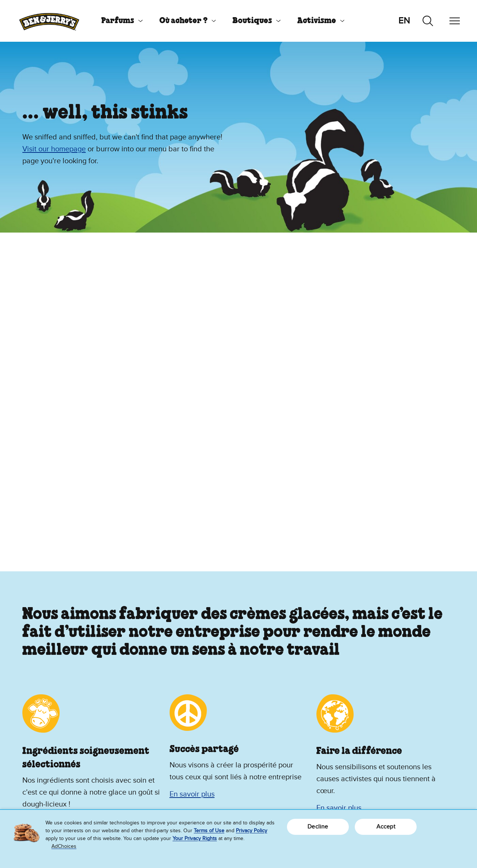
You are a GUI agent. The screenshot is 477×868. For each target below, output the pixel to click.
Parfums (118, 21)
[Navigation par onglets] (455, 21)
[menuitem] (119, 21)
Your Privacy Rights (195, 838)
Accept (386, 827)
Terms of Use (209, 831)
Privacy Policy (252, 831)
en (404, 21)
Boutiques (252, 21)
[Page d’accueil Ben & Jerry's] (49, 21)
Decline (318, 827)
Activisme (317, 21)
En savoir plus (192, 794)
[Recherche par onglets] (428, 21)
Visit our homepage (54, 149)
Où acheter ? (184, 21)
